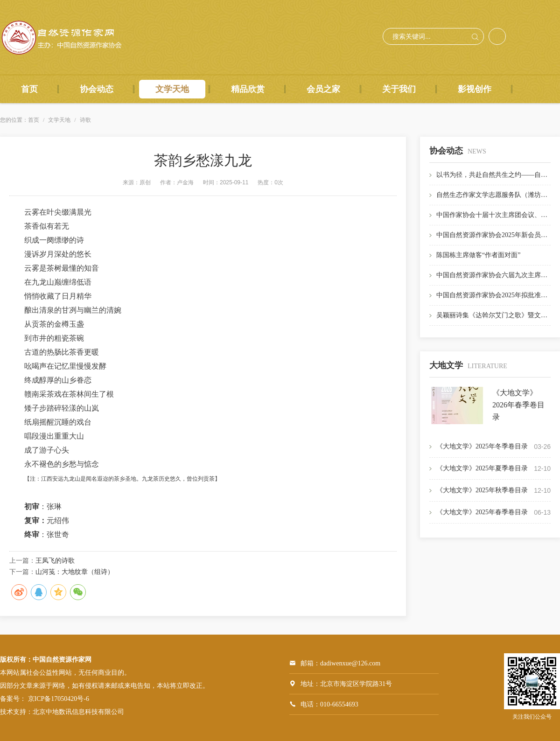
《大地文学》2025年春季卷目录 (482, 512)
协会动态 (97, 89)
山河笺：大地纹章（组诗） (75, 572)
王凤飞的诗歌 (55, 561)
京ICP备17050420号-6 (59, 699)
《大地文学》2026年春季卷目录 (518, 405)
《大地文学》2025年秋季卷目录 (482, 490)
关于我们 (399, 89)
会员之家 (323, 89)
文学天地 (172, 89)
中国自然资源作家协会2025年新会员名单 (495, 235)
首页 (29, 89)
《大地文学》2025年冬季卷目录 (482, 446)
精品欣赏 (248, 89)
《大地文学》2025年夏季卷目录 (482, 468)
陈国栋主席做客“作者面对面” (478, 255)
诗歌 (85, 120)
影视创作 (475, 89)
